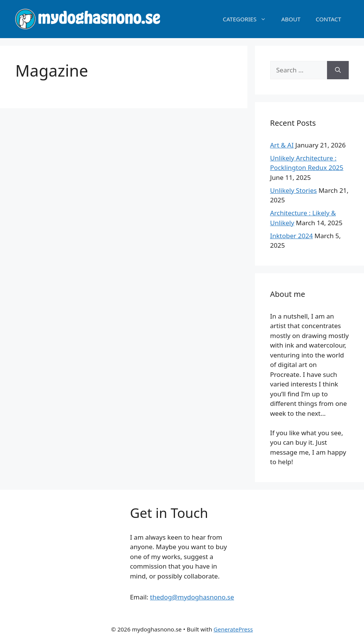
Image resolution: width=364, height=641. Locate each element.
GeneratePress (233, 629)
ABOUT (291, 19)
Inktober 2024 (292, 236)
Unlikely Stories (294, 190)
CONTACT (328, 19)
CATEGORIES (248, 19)
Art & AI (282, 145)
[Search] (338, 70)
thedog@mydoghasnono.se (192, 597)
